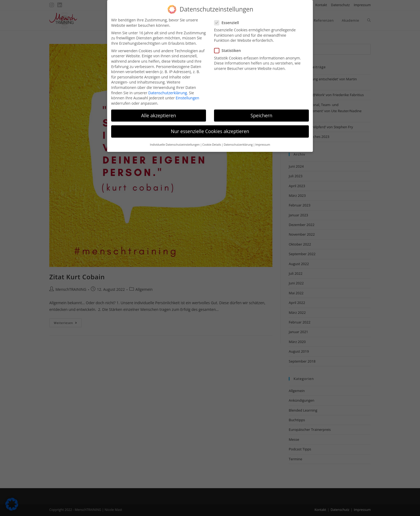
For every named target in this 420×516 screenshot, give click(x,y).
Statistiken (230, 46)
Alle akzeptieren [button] (159, 111)
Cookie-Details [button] (212, 140)
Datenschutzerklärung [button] (238, 140)
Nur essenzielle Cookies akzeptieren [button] (210, 127)
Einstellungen (187, 94)
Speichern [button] (261, 111)
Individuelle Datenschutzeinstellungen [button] (175, 140)
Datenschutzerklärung (168, 88)
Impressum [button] (263, 140)
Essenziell (229, 18)
